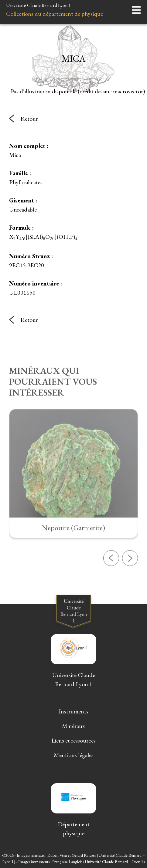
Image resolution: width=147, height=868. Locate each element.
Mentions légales (74, 755)
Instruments (73, 711)
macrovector (128, 91)
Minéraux (73, 726)
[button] (111, 577)
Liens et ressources (73, 740)
